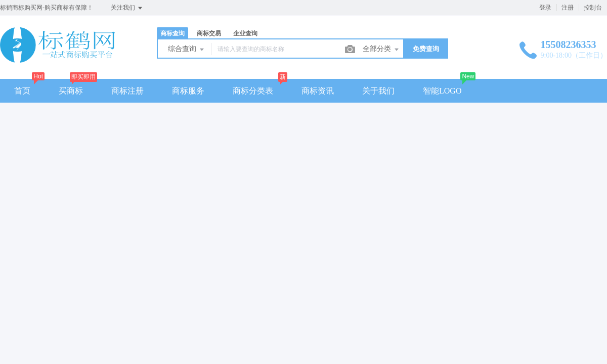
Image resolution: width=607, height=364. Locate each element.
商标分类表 (253, 91)
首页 (22, 91)
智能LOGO (442, 91)
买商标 (71, 91)
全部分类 (381, 50)
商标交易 (209, 33)
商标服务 (188, 91)
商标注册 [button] (127, 91)
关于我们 (378, 91)
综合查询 (187, 50)
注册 (568, 8)
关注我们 (127, 8)
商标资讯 (318, 91)
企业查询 (245, 33)
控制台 (593, 8)
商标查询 (172, 33)
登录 (545, 8)
